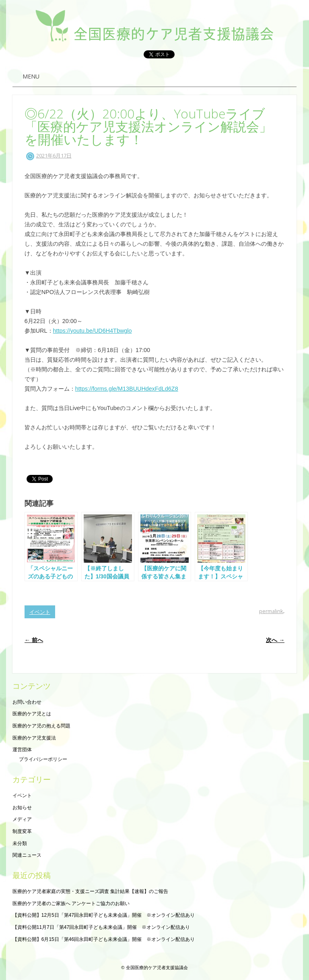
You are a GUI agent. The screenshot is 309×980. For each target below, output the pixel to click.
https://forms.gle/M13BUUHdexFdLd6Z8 (127, 389)
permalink (271, 611)
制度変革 (22, 831)
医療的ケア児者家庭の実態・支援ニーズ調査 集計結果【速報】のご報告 (90, 891)
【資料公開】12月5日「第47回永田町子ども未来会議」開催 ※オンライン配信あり (104, 915)
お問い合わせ (27, 702)
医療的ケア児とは (32, 714)
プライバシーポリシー (43, 759)
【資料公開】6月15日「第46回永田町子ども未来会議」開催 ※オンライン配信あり (104, 939)
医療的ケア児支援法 (34, 738)
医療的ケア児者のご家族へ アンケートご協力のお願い (71, 903)
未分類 (20, 843)
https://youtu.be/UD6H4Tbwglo (93, 331)
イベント (40, 612)
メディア (22, 819)
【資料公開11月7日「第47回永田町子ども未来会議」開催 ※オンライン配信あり (101, 927)
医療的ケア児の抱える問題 (41, 726)
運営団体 (22, 750)
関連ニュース (27, 855)
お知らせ (22, 808)
